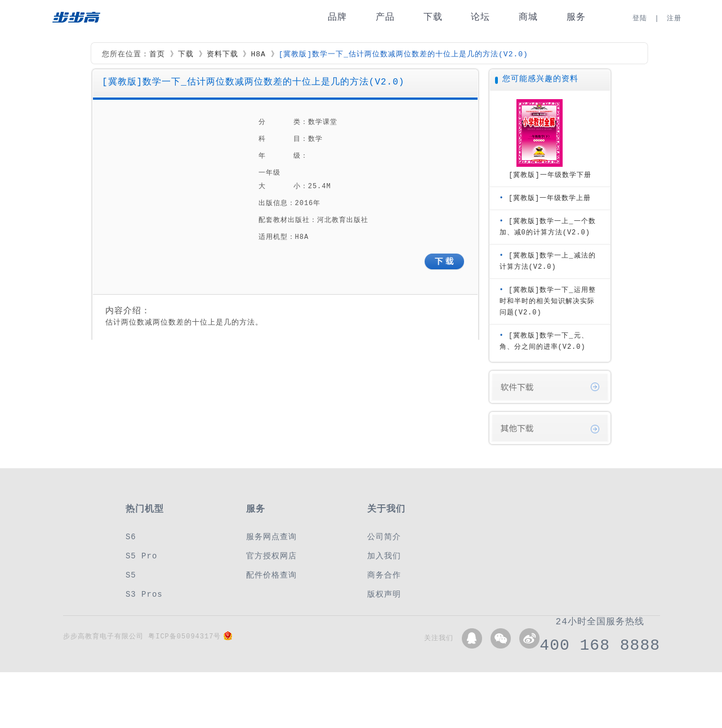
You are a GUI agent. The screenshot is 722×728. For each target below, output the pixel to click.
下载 (433, 17)
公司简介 (384, 537)
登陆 (640, 18)
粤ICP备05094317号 (184, 636)
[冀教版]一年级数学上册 (550, 198)
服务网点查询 (271, 537)
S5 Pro (141, 556)
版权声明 (384, 594)
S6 (131, 537)
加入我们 (384, 556)
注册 (674, 18)
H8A (258, 55)
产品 (385, 17)
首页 (157, 55)
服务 (576, 17)
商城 (528, 17)
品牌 (337, 17)
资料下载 (222, 55)
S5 (131, 575)
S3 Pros (144, 594)
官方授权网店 (271, 556)
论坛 (480, 17)
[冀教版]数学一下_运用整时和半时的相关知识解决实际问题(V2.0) (548, 301)
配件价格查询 (271, 575)
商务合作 (384, 575)
